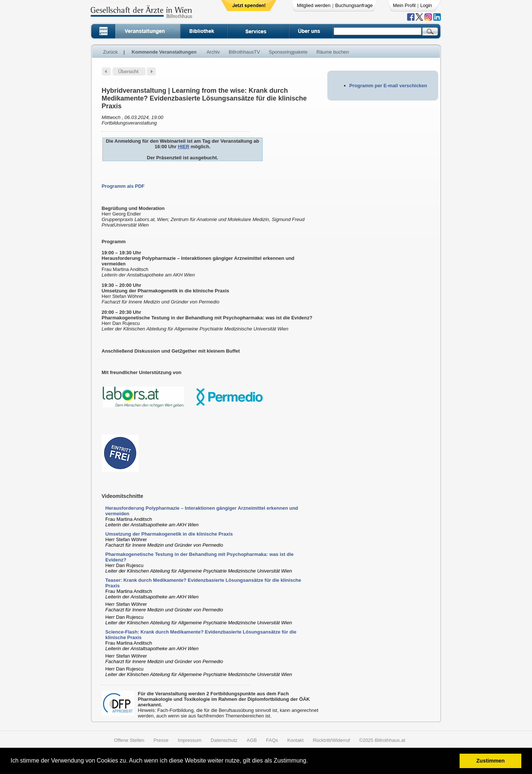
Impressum (190, 740)
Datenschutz (224, 740)
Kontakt (296, 740)
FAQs (272, 740)
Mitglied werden (314, 5)
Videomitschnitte (122, 496)
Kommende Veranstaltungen (164, 52)
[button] (311, 762)
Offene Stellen (129, 740)
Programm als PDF (123, 186)
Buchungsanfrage (354, 5)
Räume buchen (332, 52)
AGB (252, 740)
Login (426, 5)
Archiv (213, 52)
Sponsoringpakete (288, 52)
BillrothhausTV (244, 52)
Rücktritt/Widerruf (331, 740)
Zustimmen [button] (490, 761)
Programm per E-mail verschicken (388, 86)
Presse (161, 740)
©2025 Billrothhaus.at (382, 740)
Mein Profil (404, 5)
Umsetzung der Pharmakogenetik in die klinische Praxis (169, 534)
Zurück (110, 52)
